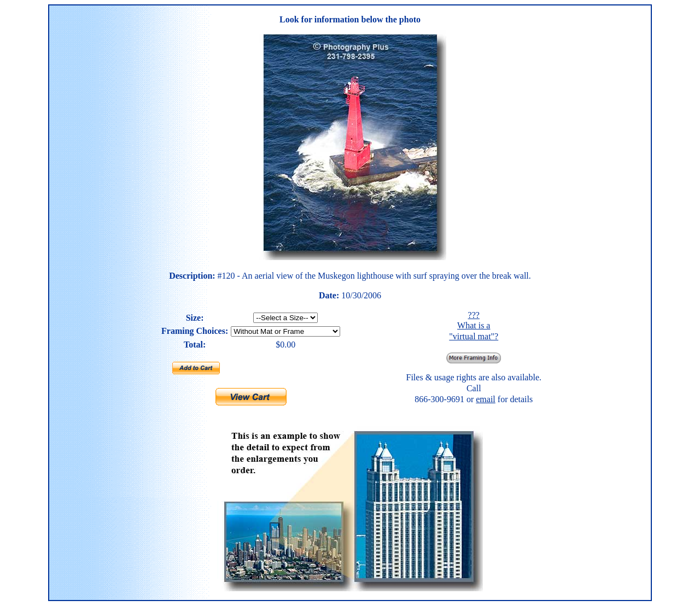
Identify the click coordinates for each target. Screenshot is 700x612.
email (486, 399)
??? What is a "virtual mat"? (474, 326)
